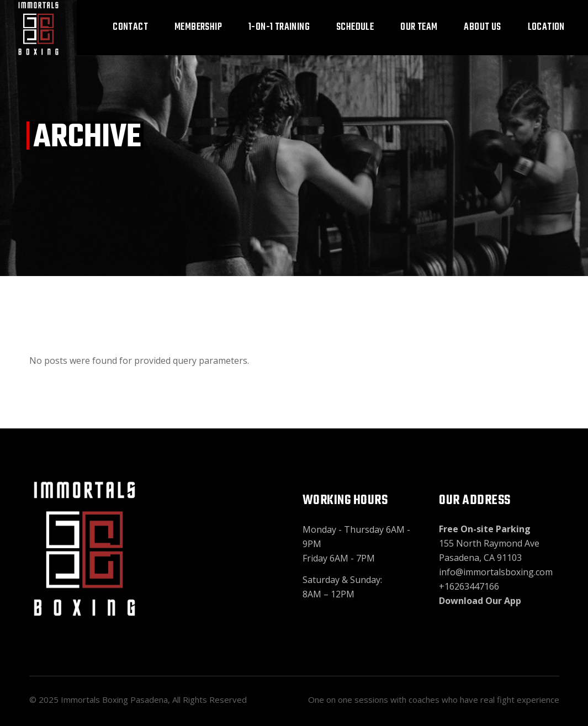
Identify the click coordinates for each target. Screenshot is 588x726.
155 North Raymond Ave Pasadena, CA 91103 (489, 543)
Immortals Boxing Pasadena (114, 699)
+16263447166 (469, 586)
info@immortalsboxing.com (496, 572)
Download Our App (480, 601)
